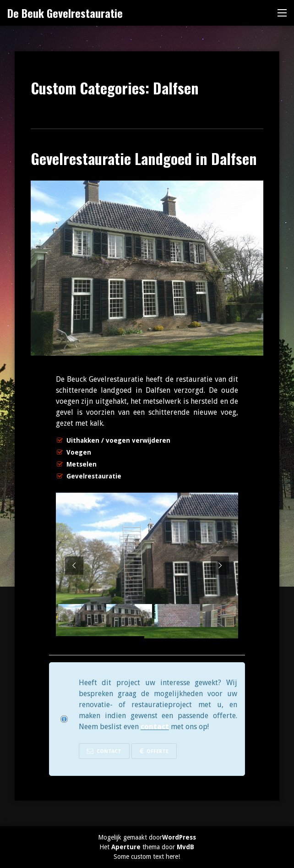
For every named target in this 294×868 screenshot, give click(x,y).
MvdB (185, 847)
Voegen (79, 452)
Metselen (82, 464)
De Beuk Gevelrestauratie (65, 13)
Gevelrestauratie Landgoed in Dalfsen (144, 158)
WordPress (179, 837)
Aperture (126, 847)
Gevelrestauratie (94, 476)
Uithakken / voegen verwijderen (118, 440)
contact (155, 727)
